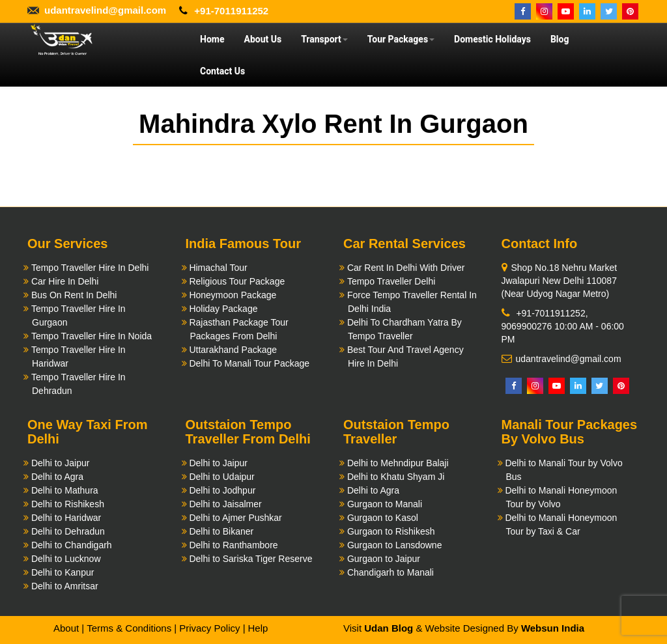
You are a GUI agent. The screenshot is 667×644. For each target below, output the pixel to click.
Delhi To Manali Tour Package (249, 363)
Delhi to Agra (57, 477)
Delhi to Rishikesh (68, 504)
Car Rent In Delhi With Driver (406, 268)
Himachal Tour (218, 268)
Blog (560, 39)
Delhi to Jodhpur (222, 490)
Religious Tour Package (237, 281)
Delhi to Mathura (65, 490)
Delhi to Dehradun (68, 531)
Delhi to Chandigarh (72, 545)
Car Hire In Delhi (65, 281)
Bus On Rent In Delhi (74, 295)
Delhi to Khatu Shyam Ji (396, 477)
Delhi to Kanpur (63, 572)
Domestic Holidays (492, 39)
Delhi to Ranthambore (233, 545)
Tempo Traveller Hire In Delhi (90, 268)
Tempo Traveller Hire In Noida (92, 336)
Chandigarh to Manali (390, 572)
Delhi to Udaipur (221, 477)
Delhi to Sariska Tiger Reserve (250, 559)
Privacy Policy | (212, 628)
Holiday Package (223, 309)
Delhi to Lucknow (66, 559)
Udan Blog (389, 628)
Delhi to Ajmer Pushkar (235, 518)
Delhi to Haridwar (66, 518)
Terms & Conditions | (132, 628)
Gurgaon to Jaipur (384, 559)
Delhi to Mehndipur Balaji (398, 463)
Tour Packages (401, 39)
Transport (324, 39)
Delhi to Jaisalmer (225, 504)
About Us (263, 39)
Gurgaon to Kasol (383, 518)
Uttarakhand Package (233, 350)
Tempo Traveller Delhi (391, 281)
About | (69, 628)
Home (212, 39)
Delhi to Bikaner (221, 531)
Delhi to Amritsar (65, 586)
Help (258, 628)
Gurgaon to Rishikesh (391, 531)
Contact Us (222, 71)
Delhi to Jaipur (61, 463)
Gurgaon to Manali (385, 504)
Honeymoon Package (233, 295)
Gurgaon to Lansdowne (395, 545)
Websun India (553, 628)
